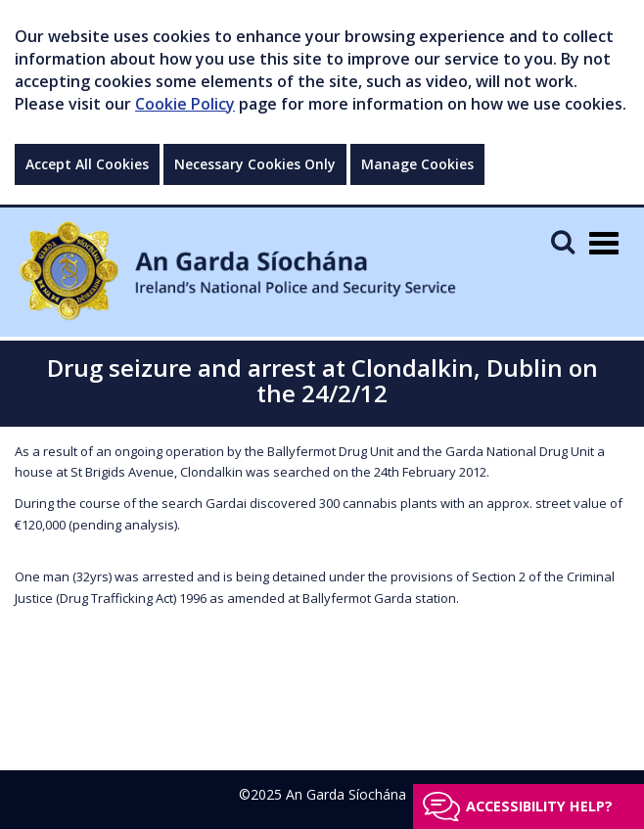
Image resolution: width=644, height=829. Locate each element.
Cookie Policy (185, 104)
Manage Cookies (417, 164)
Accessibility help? (539, 806)
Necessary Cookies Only (255, 164)
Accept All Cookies (87, 164)
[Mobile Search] (563, 241)
